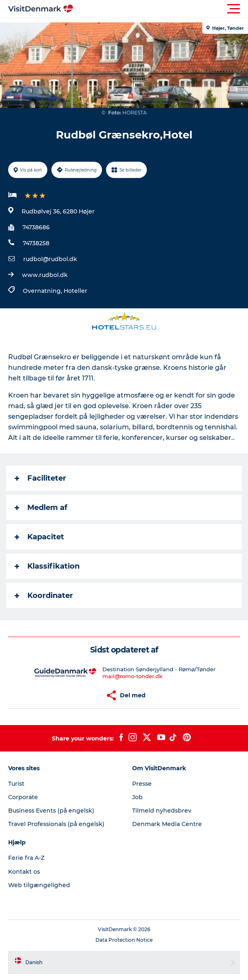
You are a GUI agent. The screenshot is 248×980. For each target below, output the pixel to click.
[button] (161, 9)
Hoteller (75, 291)
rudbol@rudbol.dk (50, 259)
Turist (16, 784)
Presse (142, 784)
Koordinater (44, 595)
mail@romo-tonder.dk (132, 676)
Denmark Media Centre (167, 824)
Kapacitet (39, 537)
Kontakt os (24, 872)
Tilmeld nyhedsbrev (162, 811)
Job (137, 797)
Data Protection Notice (124, 940)
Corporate (23, 797)
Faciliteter (40, 478)
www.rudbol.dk (45, 275)
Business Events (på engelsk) (51, 811)
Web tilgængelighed (39, 885)
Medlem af (41, 508)
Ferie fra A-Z (26, 858)
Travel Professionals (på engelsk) (56, 824)
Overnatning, (43, 291)
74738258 (36, 243)
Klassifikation (47, 566)
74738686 (36, 227)
